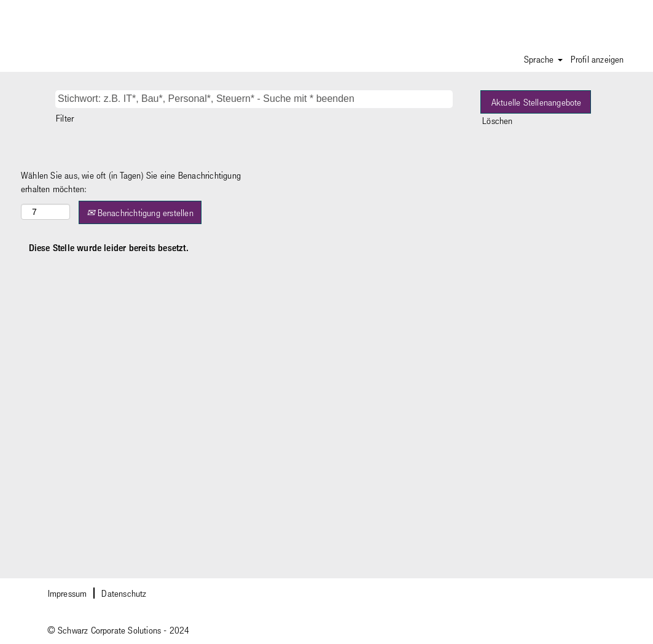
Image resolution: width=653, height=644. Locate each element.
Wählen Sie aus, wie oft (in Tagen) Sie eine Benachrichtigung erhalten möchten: (131, 182)
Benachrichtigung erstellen (140, 212)
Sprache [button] (543, 59)
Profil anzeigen (597, 59)
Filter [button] (65, 118)
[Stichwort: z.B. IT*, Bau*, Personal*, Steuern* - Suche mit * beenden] (254, 99)
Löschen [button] (497, 120)
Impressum (68, 593)
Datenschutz (124, 593)
